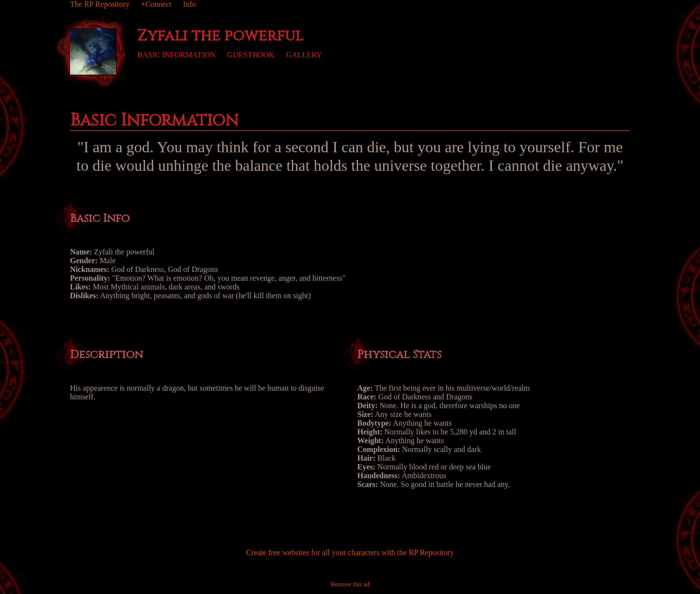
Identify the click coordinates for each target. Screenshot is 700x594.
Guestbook (251, 55)
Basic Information (176, 55)
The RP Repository (100, 4)
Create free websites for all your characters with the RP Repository (350, 552)
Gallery (304, 55)
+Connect (156, 4)
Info (189, 4)
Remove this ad (350, 584)
